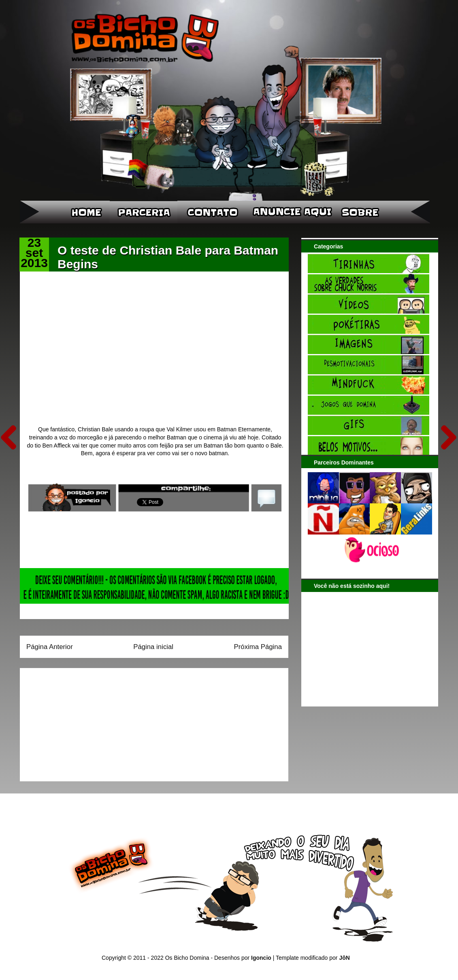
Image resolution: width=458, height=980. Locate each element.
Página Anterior (50, 647)
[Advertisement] (77, 722)
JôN (344, 958)
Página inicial (153, 647)
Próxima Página (258, 647)
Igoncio (261, 958)
